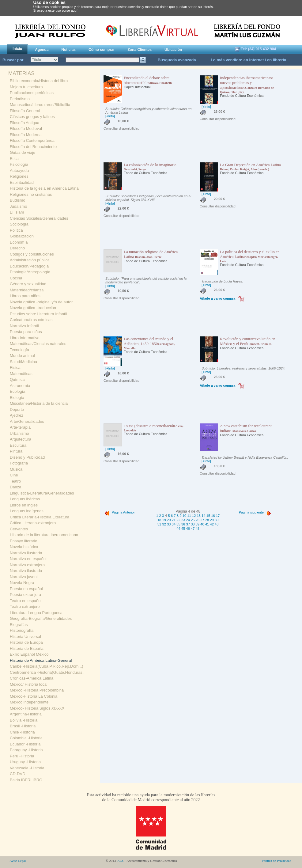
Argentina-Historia (26, 714)
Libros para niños (25, 296)
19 (164, 520)
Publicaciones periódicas (32, 93)
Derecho (17, 248)
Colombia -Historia (26, 738)
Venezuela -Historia (27, 768)
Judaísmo (18, 206)
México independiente (29, 702)
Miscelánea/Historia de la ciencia (39, 403)
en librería (277, 60)
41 (207, 524)
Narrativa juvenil (24, 577)
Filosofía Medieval (26, 129)
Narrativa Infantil (24, 326)
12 (194, 516)
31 (159, 524)
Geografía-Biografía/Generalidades (41, 618)
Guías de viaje (23, 152)
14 (203, 516)
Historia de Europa (26, 642)
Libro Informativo (25, 338)
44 (178, 529)
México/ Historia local (29, 684)
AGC (121, 861)
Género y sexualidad (28, 284)
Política (16, 230)
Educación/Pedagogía (29, 266)
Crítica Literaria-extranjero (33, 523)
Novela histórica (24, 547)
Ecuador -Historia (25, 744)
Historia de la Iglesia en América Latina (44, 188)
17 (218, 516)
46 (188, 529)
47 (193, 529)
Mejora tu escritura (26, 87)
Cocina (16, 278)
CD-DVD (18, 774)
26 (198, 520)
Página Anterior (119, 512)
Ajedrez (17, 415)
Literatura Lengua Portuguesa (36, 613)
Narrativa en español (28, 559)
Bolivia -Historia (24, 720)
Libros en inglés (24, 505)
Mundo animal (22, 356)
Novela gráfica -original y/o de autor (41, 302)
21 (174, 520)
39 (198, 524)
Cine (14, 475)
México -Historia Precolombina (37, 690)
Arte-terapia (20, 427)
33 (169, 524)
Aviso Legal (18, 861)
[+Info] (110, 116)
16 (213, 516)
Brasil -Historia (23, 726)
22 (178, 520)
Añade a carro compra (217, 298)
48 (198, 529)
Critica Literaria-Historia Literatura (40, 517)
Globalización (22, 236)
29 (212, 520)
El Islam (17, 212)
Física (15, 368)
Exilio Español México (29, 654)
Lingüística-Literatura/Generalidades (42, 493)
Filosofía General (25, 111)
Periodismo (20, 99)
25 (193, 520)
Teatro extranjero (25, 606)
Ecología (18, 391)
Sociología (19, 224)
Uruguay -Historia (25, 762)
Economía (19, 242)
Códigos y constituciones (32, 254)
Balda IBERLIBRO (26, 780)
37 (188, 524)
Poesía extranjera (25, 595)
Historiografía (22, 630)
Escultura (18, 445)
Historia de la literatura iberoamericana (44, 535)
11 (189, 516)
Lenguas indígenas (27, 511)
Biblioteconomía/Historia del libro (39, 81)
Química (17, 379)
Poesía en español (26, 589)
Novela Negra (22, 583)
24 (188, 520)
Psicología (19, 164)
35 (178, 524)
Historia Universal (25, 637)
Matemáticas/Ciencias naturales (38, 344)
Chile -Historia (22, 732)
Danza (16, 487)
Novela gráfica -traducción (33, 308)
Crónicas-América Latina (32, 678)
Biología (17, 398)
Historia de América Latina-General (41, 660)
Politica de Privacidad (276, 861)
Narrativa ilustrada (26, 553)
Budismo (18, 200)
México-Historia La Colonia (34, 696)
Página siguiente (255, 512)
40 (202, 524)
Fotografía (19, 463)
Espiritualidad (22, 182)
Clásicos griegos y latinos (32, 117)
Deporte (17, 409)
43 (217, 524)
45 (183, 529)
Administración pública (30, 260)
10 (184, 516)
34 (174, 524)
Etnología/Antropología (30, 272)
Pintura (16, 451)
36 (183, 524)
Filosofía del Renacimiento (33, 147)
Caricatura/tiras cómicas (31, 320)
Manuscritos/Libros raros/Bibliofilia (40, 105)
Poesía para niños (26, 332)
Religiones (19, 176)
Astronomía (20, 386)
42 (212, 524)
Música (16, 469)
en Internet (254, 60)
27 (202, 520)
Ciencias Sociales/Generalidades (39, 218)
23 (183, 520)
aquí (74, 10)
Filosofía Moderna (26, 135)
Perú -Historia (22, 756)
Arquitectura (21, 439)
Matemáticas (21, 374)
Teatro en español (26, 601)
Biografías (19, 625)
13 (199, 516)
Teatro (15, 481)
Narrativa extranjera (27, 565)
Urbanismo (19, 433)
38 (193, 524)
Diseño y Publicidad (27, 457)
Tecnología (19, 350)
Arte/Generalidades (27, 421)
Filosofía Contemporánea (32, 140)
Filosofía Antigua (25, 123)
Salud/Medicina (23, 362)
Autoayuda (19, 171)
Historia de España (27, 648)
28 (207, 520)
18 (159, 520)
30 (217, 520)
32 (164, 524)
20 (169, 520)
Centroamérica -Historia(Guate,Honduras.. (47, 672)
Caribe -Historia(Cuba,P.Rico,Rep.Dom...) (47, 666)
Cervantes (19, 529)
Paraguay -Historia (26, 750)
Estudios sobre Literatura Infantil (38, 314)
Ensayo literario (24, 541)
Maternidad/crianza (27, 290)
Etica (14, 159)
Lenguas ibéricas (25, 499)
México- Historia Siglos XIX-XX (37, 708)
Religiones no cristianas (31, 194)
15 (208, 516)
